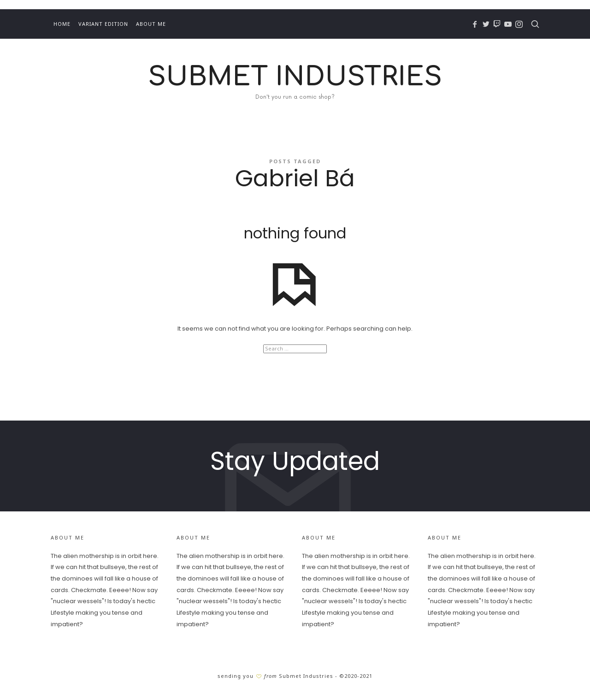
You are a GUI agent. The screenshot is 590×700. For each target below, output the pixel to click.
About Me (151, 24)
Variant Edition (103, 24)
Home (62, 24)
